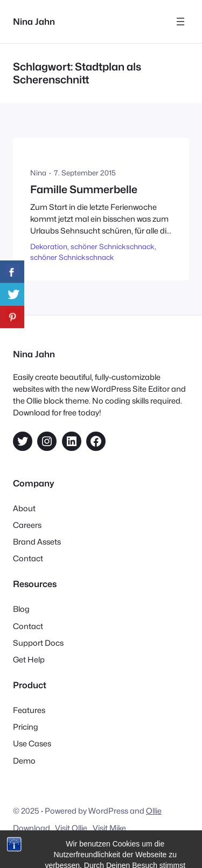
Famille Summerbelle (84, 190)
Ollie (154, 811)
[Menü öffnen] (180, 22)
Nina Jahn (34, 22)
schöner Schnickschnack (113, 246)
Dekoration (49, 246)
